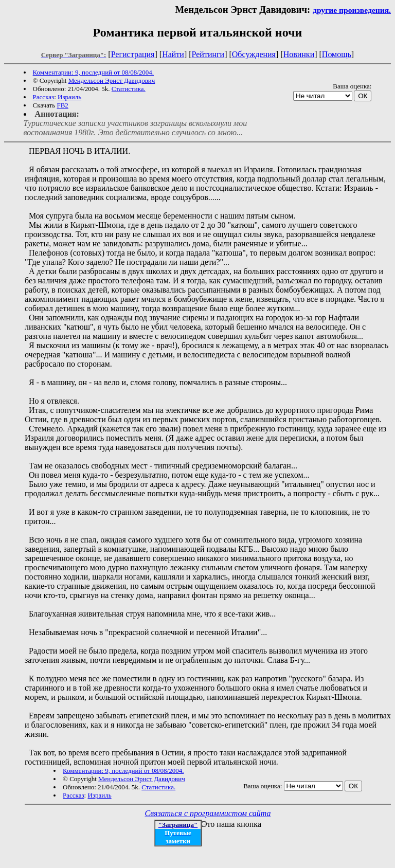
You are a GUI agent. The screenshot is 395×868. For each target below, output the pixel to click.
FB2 (62, 105)
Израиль (69, 97)
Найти (173, 54)
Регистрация (133, 54)
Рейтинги (208, 54)
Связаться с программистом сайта (208, 813)
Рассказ (44, 97)
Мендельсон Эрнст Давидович (112, 80)
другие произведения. (352, 10)
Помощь (337, 54)
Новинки (299, 54)
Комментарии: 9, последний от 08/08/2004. (93, 72)
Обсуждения (254, 54)
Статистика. (129, 89)
